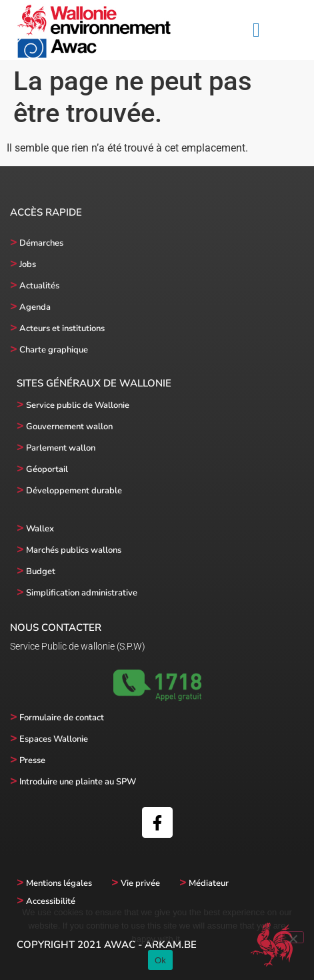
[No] (293, 937)
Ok (160, 960)
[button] (257, 30)
